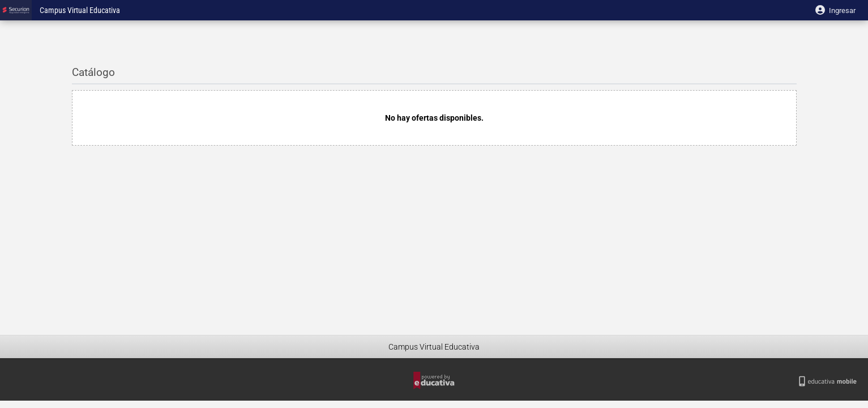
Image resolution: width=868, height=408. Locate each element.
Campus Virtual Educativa (80, 10)
